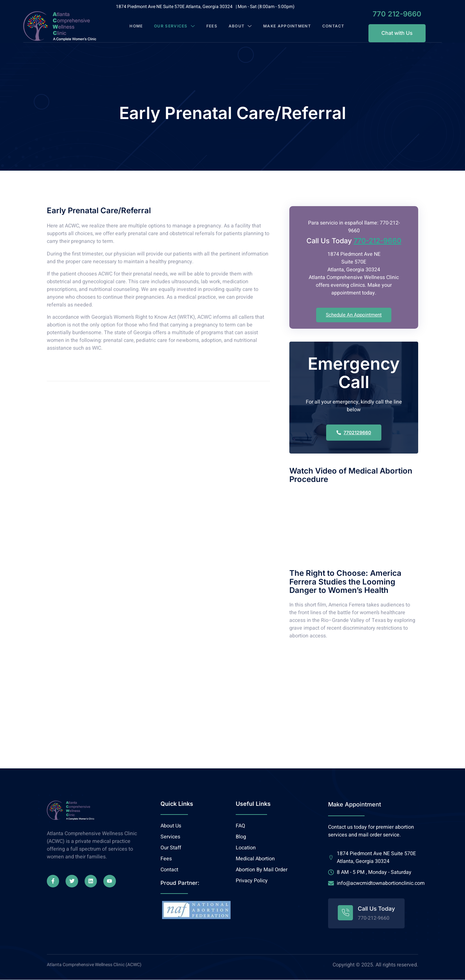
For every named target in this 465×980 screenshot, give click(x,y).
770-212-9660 (377, 242)
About (241, 26)
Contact (333, 26)
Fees (212, 26)
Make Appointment (281, 26)
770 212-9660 (390, 14)
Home (137, 26)
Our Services (175, 26)
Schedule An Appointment (354, 315)
